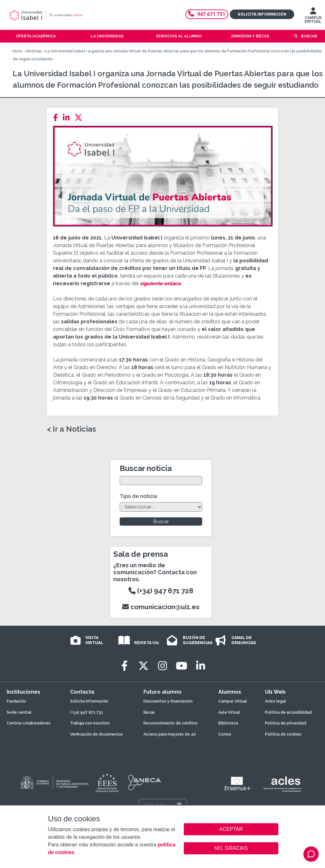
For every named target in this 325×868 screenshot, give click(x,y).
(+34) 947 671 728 (161, 591)
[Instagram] (162, 666)
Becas (149, 712)
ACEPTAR (231, 829)
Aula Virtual (229, 712)
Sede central (19, 712)
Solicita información (262, 14)
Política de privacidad (286, 723)
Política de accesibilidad (288, 712)
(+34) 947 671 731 (87, 712)
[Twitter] (80, 118)
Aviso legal (275, 701)
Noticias (34, 51)
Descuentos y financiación (168, 701)
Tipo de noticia (138, 496)
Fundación (16, 701)
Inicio (18, 51)
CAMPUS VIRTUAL (313, 17)
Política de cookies (283, 734)
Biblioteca (228, 723)
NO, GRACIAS (231, 848)
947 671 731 (207, 14)
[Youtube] (182, 666)
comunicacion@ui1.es (161, 607)
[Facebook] (57, 118)
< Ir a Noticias (71, 429)
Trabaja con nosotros (90, 723)
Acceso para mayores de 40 (170, 734)
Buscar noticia (146, 468)
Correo (225, 734)
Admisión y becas (250, 36)
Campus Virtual (233, 701)
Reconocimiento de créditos (171, 723)
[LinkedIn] (68, 118)
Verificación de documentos (96, 734)
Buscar (309, 36)
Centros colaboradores (29, 723)
